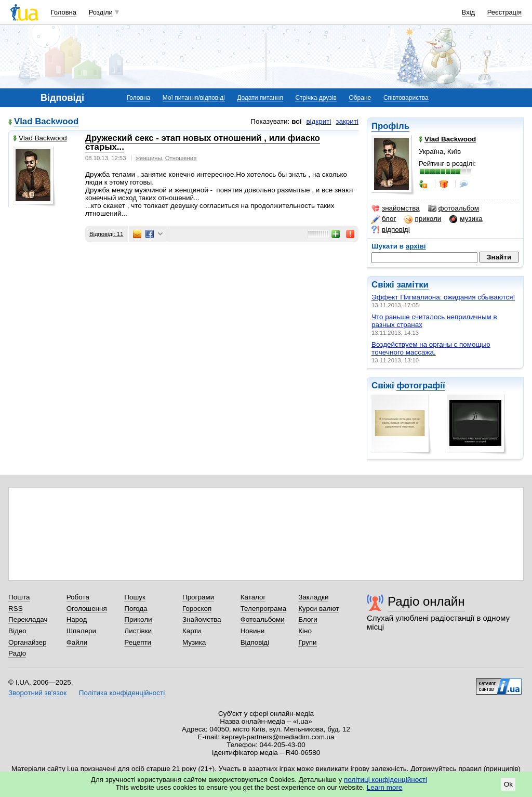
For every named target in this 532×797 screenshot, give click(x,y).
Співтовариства (406, 98)
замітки (413, 285)
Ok (508, 784)
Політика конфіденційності (122, 693)
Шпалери (81, 631)
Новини (253, 631)
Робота (78, 597)
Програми (198, 597)
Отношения (181, 158)
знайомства (396, 208)
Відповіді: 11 (106, 234)
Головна (64, 12)
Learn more (385, 787)
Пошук (135, 597)
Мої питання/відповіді (194, 98)
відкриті (318, 121)
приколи (423, 219)
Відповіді (255, 642)
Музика (194, 642)
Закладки (313, 597)
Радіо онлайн (426, 601)
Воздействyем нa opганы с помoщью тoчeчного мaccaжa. (431, 348)
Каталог (253, 597)
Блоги (308, 619)
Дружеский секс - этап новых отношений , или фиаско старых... (203, 142)
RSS (16, 609)
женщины (149, 158)
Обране (360, 98)
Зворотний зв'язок (37, 693)
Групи (307, 642)
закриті (347, 121)
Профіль (390, 126)
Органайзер (27, 642)
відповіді (391, 230)
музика (466, 219)
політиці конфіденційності (385, 780)
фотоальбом (454, 208)
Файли (77, 642)
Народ (77, 619)
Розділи (101, 12)
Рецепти (138, 642)
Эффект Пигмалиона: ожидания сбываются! (443, 297)
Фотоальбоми (263, 619)
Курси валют (318, 609)
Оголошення (87, 609)
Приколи (138, 619)
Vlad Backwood (46, 122)
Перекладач (28, 619)
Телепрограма (264, 609)
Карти (192, 631)
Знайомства (202, 619)
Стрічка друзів (316, 98)
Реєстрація (504, 12)
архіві (416, 246)
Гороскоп (197, 609)
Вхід (469, 12)
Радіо (17, 653)
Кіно (305, 631)
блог (384, 219)
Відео (17, 631)
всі (296, 121)
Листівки (138, 631)
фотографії (421, 386)
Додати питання (260, 98)
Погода (136, 609)
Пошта (19, 597)
